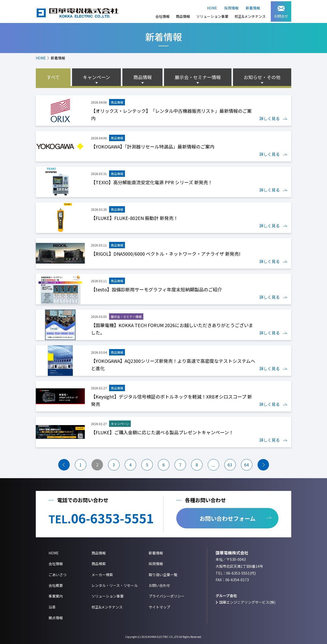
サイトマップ (159, 607)
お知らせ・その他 (262, 77)
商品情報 (183, 16)
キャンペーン (96, 77)
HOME (212, 8)
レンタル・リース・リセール (115, 585)
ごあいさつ (57, 575)
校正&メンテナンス (250, 16)
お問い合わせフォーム (227, 518)
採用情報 (231, 8)
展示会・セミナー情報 (198, 77)
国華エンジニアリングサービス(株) (247, 602)
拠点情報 (56, 618)
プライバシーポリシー (167, 596)
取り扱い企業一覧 (163, 575)
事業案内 (56, 596)
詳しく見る (270, 118)
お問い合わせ (159, 585)
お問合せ (281, 12)
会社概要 (56, 585)
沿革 (52, 607)
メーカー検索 (102, 575)
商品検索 (99, 564)
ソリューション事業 (212, 16)
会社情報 (162, 16)
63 (230, 465)
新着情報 (253, 8)
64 (247, 465)
